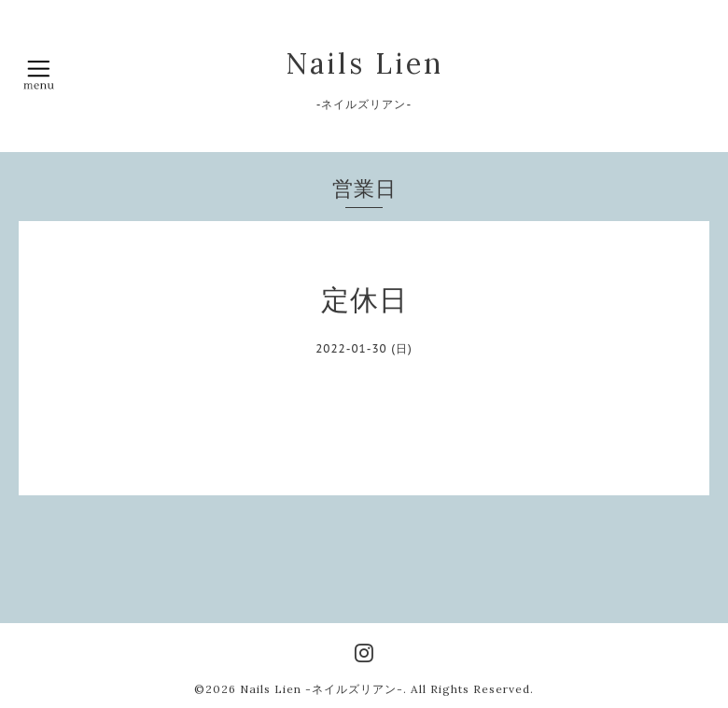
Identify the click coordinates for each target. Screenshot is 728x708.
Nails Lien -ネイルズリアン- (322, 689)
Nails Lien (364, 63)
